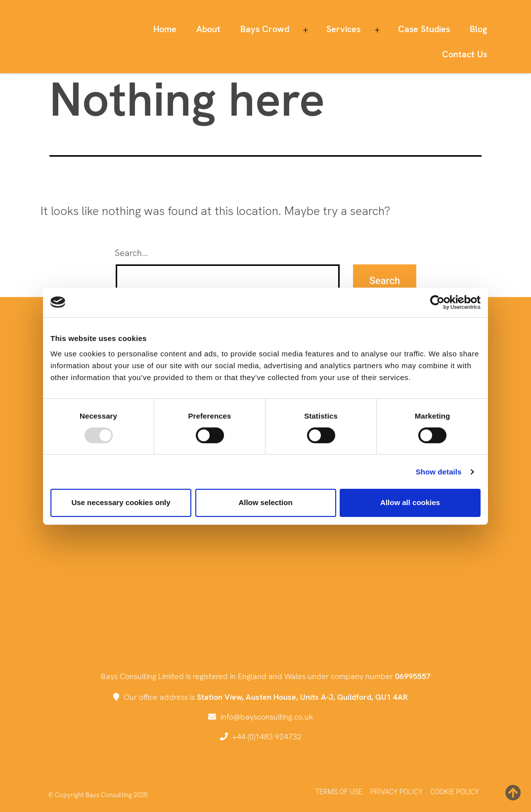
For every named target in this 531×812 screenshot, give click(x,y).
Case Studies (424, 29)
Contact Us (465, 54)
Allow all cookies (410, 502)
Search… (131, 253)
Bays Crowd (265, 29)
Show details (439, 472)
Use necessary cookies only (121, 502)
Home (165, 29)
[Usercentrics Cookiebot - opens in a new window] (437, 302)
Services (343, 29)
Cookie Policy (455, 792)
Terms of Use (338, 792)
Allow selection (265, 502)
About (208, 29)
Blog (478, 29)
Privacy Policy (397, 792)
